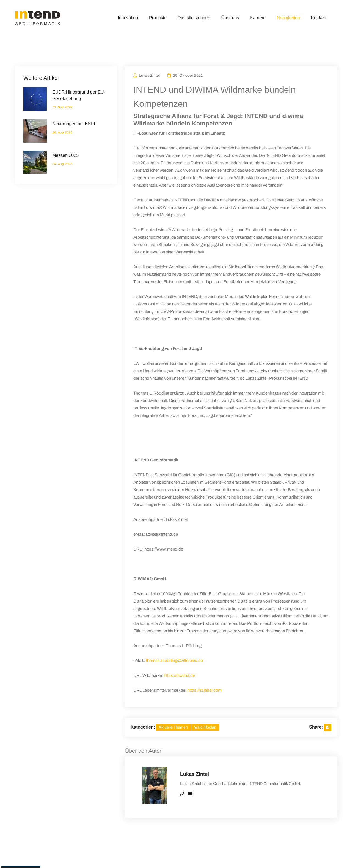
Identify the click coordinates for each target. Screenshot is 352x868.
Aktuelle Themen (173, 727)
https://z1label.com (204, 690)
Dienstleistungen (194, 18)
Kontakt (318, 18)
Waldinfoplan (205, 727)
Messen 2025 (65, 155)
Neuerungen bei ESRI (74, 124)
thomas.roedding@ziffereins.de (174, 661)
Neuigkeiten (288, 18)
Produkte (158, 18)
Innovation (128, 18)
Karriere (258, 18)
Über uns (230, 18)
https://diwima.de (179, 675)
